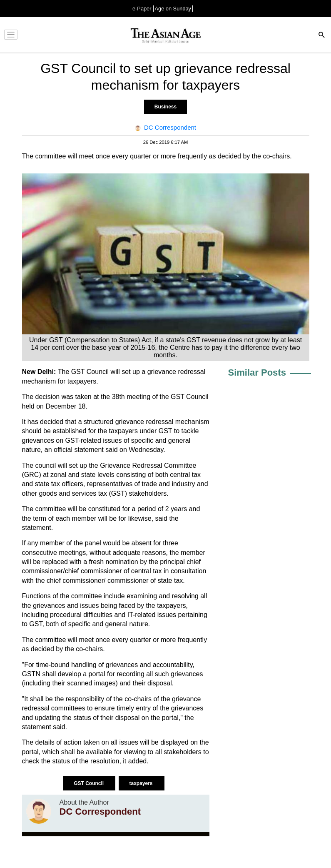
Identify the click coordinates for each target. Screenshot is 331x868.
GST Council (89, 783)
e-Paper (142, 9)
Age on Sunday (173, 9)
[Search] (322, 36)
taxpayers (141, 783)
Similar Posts (257, 373)
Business (165, 107)
